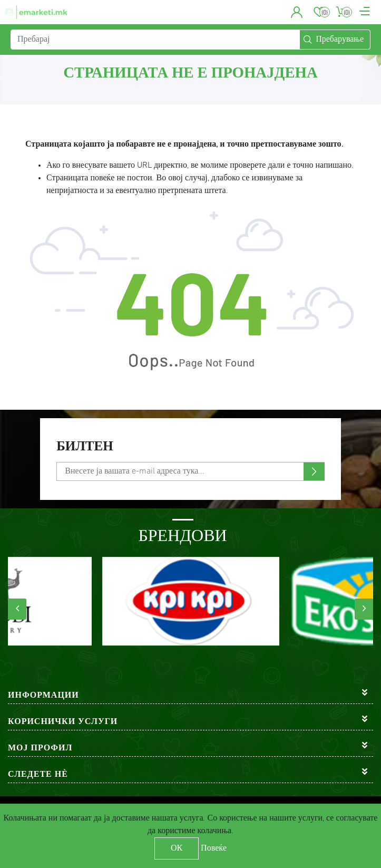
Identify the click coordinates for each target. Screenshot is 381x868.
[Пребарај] (155, 40)
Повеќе (214, 848)
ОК (177, 848)
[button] (297, 12)
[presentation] (17, 609)
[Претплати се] (190, 471)
